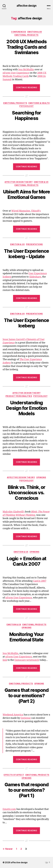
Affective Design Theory (19, 182)
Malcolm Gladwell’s (14, 512)
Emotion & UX (35, 32)
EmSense (26, 718)
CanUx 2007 (40, 581)
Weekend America (13, 715)
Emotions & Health (39, 103)
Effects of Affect (14, 775)
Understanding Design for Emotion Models (27, 408)
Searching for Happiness (27, 115)
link (5, 660)
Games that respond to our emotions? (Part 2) (27, 696)
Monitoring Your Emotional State (27, 637)
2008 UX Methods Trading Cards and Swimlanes (27, 47)
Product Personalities (19, 396)
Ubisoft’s (36, 211)
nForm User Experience (16, 73)
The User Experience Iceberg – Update (27, 254)
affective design (27, 6)
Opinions (41, 477)
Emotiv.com (9, 809)
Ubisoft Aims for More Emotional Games (27, 194)
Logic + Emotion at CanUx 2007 (26, 561)
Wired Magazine (21, 211)
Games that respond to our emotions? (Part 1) (27, 790)
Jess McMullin (26, 70)
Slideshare (35, 277)
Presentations (34, 244)
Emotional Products (26, 35)
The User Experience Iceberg (27, 323)
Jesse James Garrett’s (14, 339)
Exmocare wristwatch (27, 660)
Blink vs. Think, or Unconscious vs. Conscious (27, 493)
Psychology (26, 106)
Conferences (19, 32)
